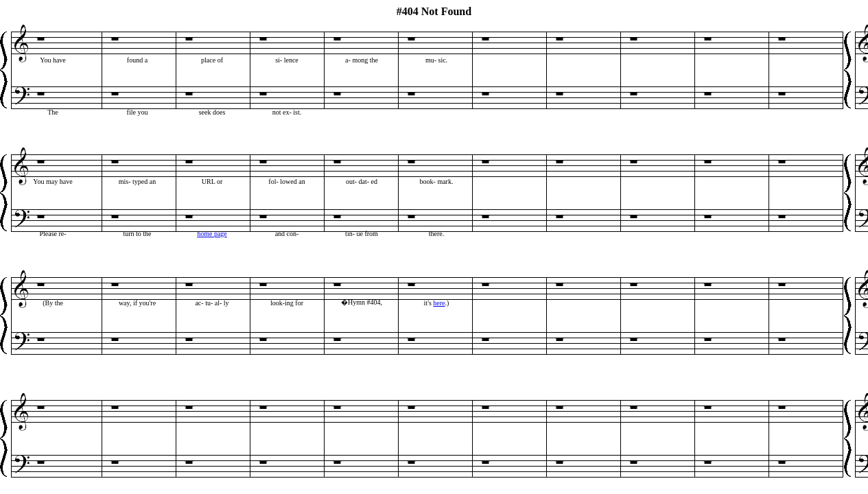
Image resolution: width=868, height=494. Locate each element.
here (439, 303)
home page (212, 234)
